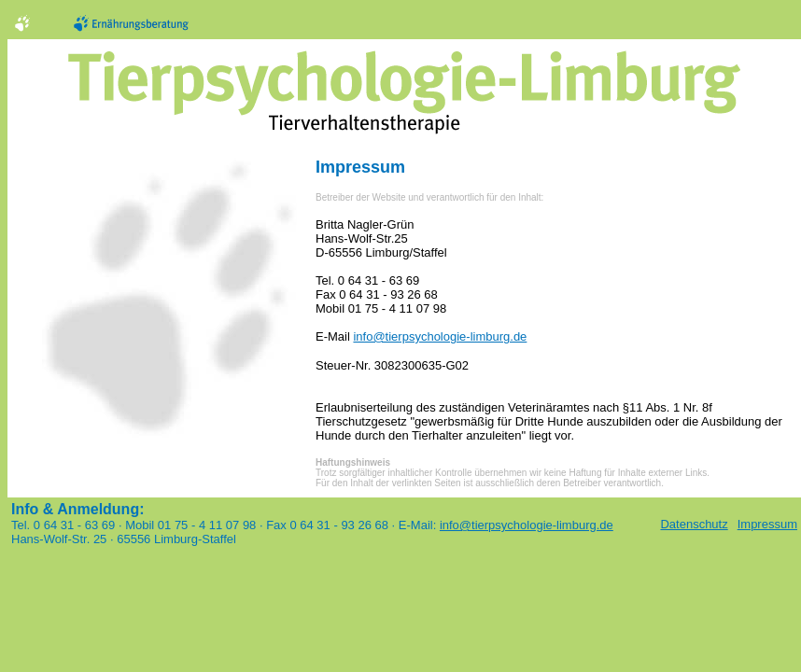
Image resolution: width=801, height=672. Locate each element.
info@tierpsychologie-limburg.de (440, 336)
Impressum (763, 524)
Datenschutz (694, 524)
